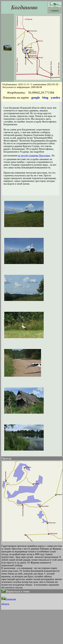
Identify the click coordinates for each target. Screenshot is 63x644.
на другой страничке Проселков (34, 156)
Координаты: (16, 92)
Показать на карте (16, 98)
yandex (55, 98)
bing (45, 98)
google (36, 98)
